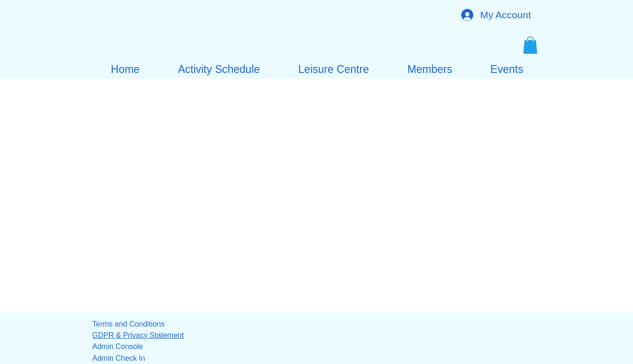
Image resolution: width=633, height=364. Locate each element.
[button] (530, 45)
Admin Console (118, 346)
